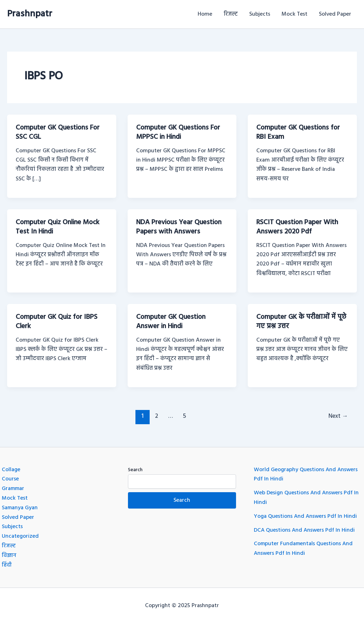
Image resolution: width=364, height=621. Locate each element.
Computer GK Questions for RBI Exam (299, 132)
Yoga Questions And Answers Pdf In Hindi (306, 515)
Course (10, 478)
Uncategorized (20, 535)
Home (205, 14)
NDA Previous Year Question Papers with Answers (180, 227)
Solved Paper (335, 14)
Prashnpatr (30, 14)
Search (135, 469)
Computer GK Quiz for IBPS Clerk (58, 321)
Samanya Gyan (20, 506)
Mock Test (295, 14)
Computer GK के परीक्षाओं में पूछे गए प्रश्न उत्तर (297, 321)
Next (338, 415)
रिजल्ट (231, 14)
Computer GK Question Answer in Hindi (172, 321)
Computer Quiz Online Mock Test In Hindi (59, 227)
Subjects (260, 14)
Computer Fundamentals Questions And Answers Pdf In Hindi (304, 547)
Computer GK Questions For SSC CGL (59, 132)
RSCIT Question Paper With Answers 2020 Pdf (298, 227)
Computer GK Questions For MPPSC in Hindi (179, 132)
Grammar (14, 488)
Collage (11, 469)
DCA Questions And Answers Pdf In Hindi (305, 528)
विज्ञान (9, 553)
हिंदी (7, 563)
